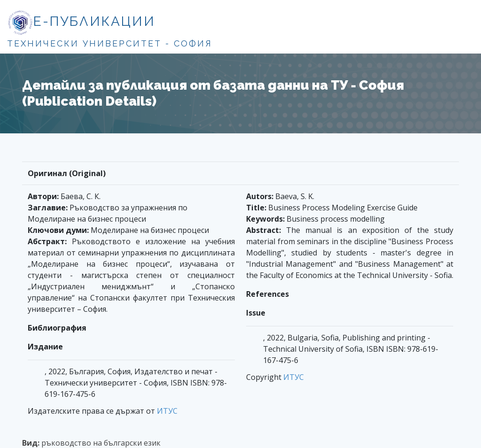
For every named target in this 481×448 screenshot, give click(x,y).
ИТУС (167, 411)
